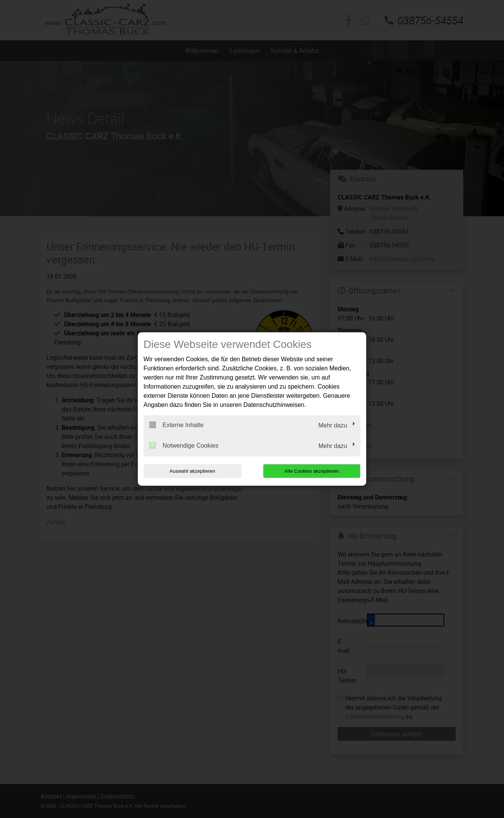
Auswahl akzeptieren (192, 471)
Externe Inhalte (176, 425)
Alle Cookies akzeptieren (312, 471)
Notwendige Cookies (184, 445)
